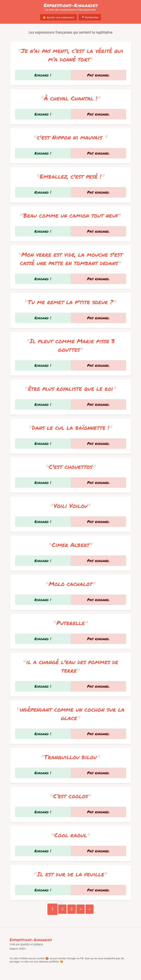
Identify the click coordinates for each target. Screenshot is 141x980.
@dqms (38, 944)
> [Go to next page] (81, 909)
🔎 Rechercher (90, 17)
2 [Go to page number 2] (62, 909)
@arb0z (25, 944)
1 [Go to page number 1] (52, 909)
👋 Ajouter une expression (58, 17)
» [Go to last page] (90, 909)
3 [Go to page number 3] (72, 909)
